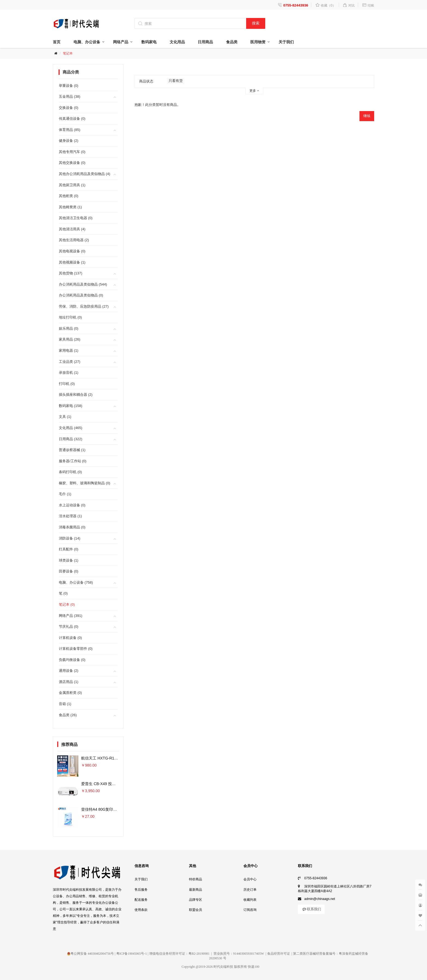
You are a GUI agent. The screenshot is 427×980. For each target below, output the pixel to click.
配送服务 (141, 900)
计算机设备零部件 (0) (76, 649)
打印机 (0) (67, 384)
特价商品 (196, 879)
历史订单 (250, 890)
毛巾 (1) (65, 494)
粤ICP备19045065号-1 (132, 954)
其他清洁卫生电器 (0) (76, 218)
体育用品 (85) (70, 130)
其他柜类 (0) (69, 196)
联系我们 (311, 909)
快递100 (254, 967)
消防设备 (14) (70, 538)
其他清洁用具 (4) (72, 229)
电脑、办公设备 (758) (76, 582)
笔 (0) (63, 593)
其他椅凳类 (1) (70, 207)
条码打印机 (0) (70, 472)
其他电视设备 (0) (72, 251)
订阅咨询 (250, 910)
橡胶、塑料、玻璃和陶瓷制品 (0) (85, 483)
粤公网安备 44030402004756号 (90, 954)
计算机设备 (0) (70, 638)
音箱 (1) (65, 704)
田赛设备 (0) (69, 571)
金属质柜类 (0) (70, 693)
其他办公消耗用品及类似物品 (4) (85, 174)
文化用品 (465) (71, 428)
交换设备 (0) (69, 108)
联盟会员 (196, 910)
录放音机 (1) (69, 373)
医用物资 (258, 42)
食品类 (232, 42)
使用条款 (141, 910)
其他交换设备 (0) (72, 163)
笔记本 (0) (67, 604)
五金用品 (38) (70, 97)
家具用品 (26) (70, 339)
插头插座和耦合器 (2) (76, 395)
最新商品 (196, 890)
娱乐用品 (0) (69, 328)
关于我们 (286, 42)
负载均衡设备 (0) (72, 660)
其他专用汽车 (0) (72, 152)
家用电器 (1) (69, 350)
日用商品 (205, 42)
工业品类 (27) (70, 362)
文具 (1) (65, 417)
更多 (254, 91)
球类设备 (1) (69, 560)
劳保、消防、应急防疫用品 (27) (84, 306)
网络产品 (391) (71, 616)
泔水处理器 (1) (70, 516)
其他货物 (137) (71, 273)
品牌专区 (196, 900)
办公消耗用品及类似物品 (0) (81, 295)
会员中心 (250, 879)
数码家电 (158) (71, 406)
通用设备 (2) (69, 671)
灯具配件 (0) (69, 549)
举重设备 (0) (69, 86)
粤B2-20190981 (199, 954)
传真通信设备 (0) (72, 119)
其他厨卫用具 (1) (72, 185)
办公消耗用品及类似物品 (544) (83, 284)
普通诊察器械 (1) (72, 450)
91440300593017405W (248, 954)
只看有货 (176, 81)
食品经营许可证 (279, 954)
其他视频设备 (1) (72, 262)
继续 (367, 116)
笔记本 (68, 53)
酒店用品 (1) (69, 682)
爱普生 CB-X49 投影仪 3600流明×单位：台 (118, 784)
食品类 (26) (68, 715)
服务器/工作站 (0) (73, 461)
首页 (57, 42)
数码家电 (149, 42)
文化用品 (177, 42)
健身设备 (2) (69, 141)
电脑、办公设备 (87, 42)
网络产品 (121, 42)
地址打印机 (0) (70, 317)
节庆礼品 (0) (69, 627)
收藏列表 (250, 900)
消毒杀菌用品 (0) (72, 527)
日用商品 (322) (71, 439)
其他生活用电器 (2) (74, 240)
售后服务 (141, 890)
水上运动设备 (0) (72, 505)
